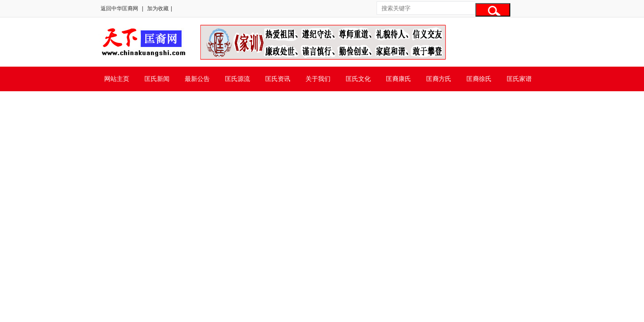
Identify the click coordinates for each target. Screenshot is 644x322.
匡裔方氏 (439, 79)
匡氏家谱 (519, 79)
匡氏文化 (358, 79)
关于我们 (318, 79)
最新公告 (197, 79)
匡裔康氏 (398, 79)
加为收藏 (158, 8)
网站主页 (117, 79)
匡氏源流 (237, 79)
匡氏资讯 (278, 79)
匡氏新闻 (157, 79)
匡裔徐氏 (479, 79)
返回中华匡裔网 (119, 8)
